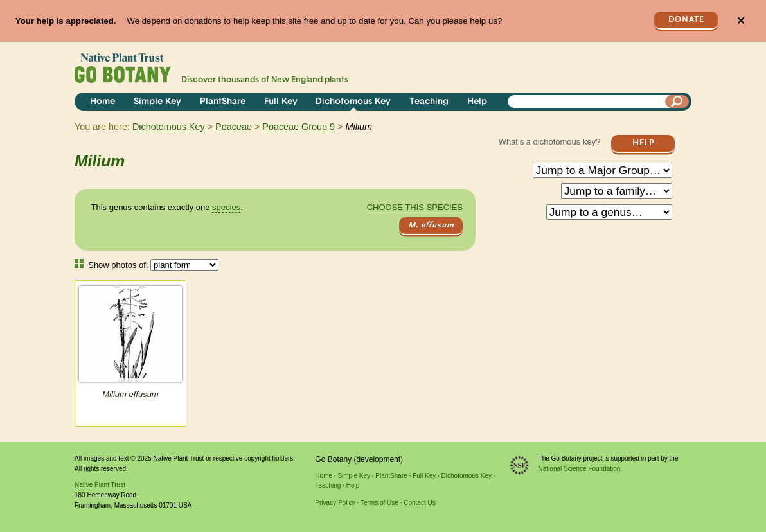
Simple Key (157, 102)
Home (102, 102)
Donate (686, 20)
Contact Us (419, 503)
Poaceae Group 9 (298, 127)
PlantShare (223, 102)
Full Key (281, 102)
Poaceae (234, 127)
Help (477, 102)
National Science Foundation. (581, 469)
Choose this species (415, 207)
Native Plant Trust (100, 485)
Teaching (429, 102)
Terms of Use (379, 503)
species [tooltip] (226, 207)
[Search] (677, 102)
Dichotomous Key (353, 102)
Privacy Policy (335, 503)
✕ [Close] (741, 21)
